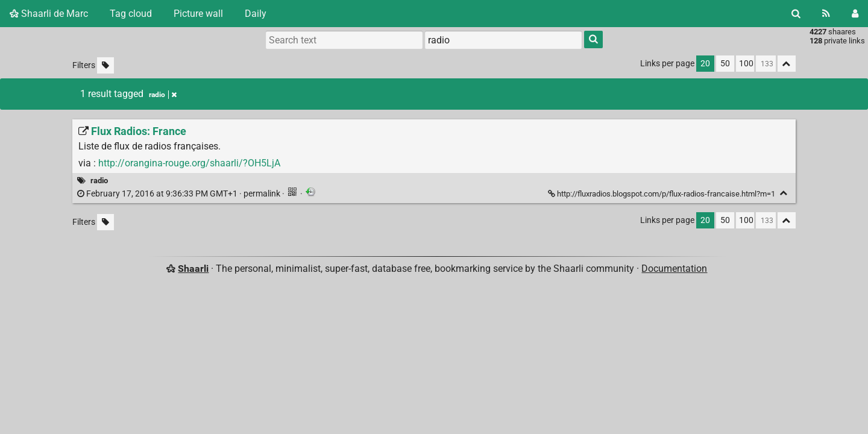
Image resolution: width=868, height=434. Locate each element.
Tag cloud (131, 14)
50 (725, 64)
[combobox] (503, 40)
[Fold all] (787, 64)
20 (705, 64)
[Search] (796, 14)
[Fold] (784, 193)
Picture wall (198, 14)
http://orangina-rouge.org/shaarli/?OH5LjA (189, 163)
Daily (256, 14)
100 (746, 64)
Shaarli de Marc (49, 14)
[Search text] (344, 40)
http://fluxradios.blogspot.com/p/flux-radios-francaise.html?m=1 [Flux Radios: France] (662, 194)
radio (99, 181)
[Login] (855, 14)
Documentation (674, 269)
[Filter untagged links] (105, 65)
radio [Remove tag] (163, 95)
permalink (180, 194)
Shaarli (193, 269)
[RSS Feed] (826, 14)
